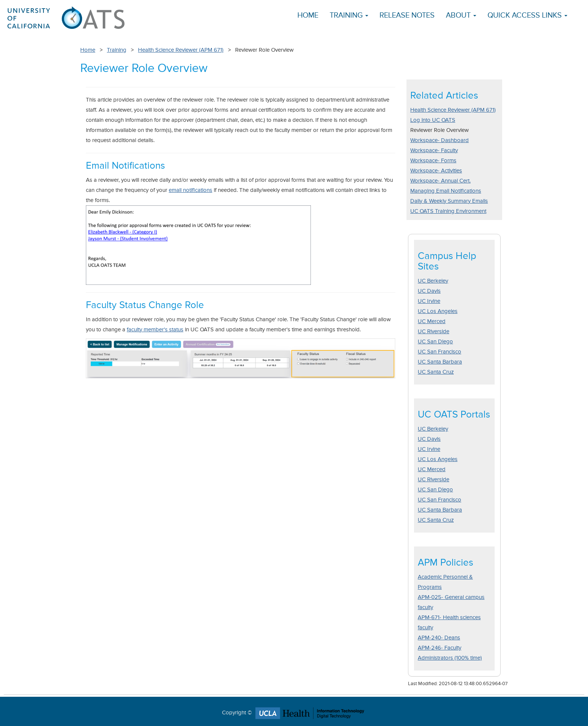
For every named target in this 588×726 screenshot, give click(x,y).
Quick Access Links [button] (527, 16)
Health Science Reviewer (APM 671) (181, 50)
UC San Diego (435, 342)
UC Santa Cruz (436, 372)
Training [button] (349, 16)
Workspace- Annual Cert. (440, 181)
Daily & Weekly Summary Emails (449, 201)
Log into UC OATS (433, 120)
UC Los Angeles (438, 311)
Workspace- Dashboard (439, 140)
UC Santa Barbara (440, 362)
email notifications (190, 190)
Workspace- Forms (433, 161)
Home (308, 16)
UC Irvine (429, 301)
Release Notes (407, 16)
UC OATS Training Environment (448, 211)
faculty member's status (155, 330)
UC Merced (432, 321)
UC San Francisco (439, 352)
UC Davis (429, 291)
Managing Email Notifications (446, 191)
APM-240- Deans (439, 638)
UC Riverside (433, 332)
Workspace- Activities (436, 171)
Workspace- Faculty (434, 150)
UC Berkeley (433, 281)
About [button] (461, 16)
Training (117, 50)
